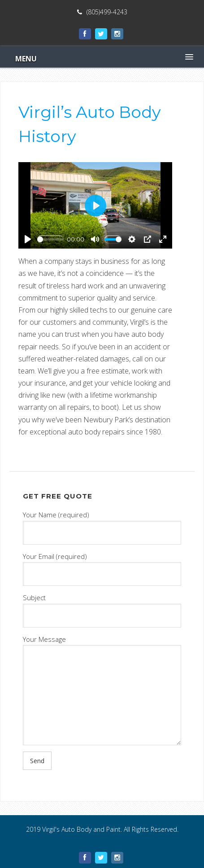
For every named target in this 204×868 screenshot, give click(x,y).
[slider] (50, 239)
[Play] (28, 239)
